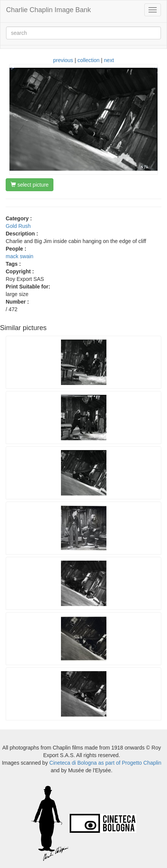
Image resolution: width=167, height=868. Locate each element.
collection (89, 60)
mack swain (20, 256)
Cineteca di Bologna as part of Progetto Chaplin (105, 763)
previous (63, 60)
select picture (30, 185)
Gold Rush (18, 226)
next (109, 60)
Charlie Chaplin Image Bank (48, 10)
